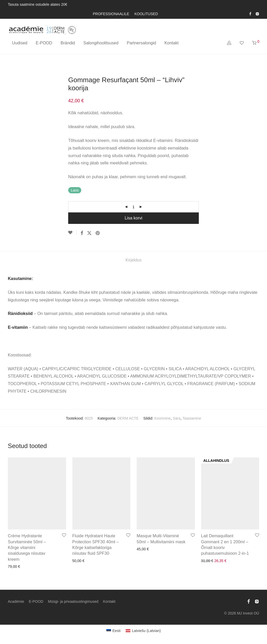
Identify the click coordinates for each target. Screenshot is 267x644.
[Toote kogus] (133, 207)
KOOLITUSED (146, 14)
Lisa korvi (133, 218)
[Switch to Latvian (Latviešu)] (143, 631)
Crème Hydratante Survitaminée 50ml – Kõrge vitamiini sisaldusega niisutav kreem (27, 548)
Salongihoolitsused (101, 43)
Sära (177, 418)
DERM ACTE (128, 418)
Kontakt (171, 43)
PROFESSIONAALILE (111, 14)
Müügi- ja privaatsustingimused (73, 601)
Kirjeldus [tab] (133, 260)
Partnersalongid (141, 43)
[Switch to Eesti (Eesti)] (114, 631)
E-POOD (44, 43)
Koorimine (163, 418)
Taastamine (192, 418)
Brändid (68, 43)
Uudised (20, 43)
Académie (16, 601)
